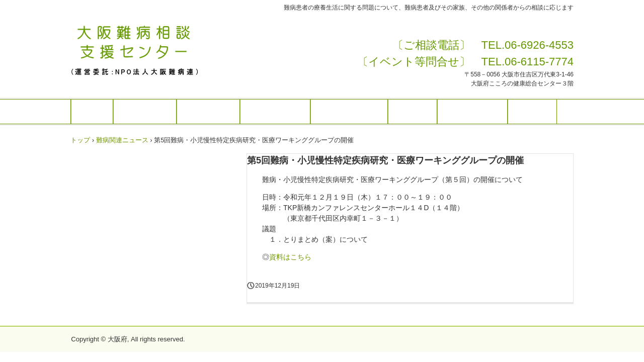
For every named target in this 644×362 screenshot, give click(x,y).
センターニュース (349, 112)
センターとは (145, 112)
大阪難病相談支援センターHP (139, 49)
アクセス (532, 112)
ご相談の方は (208, 112)
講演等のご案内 (275, 112)
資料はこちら (290, 257)
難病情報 (413, 112)
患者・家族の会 (472, 112)
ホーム (92, 112)
